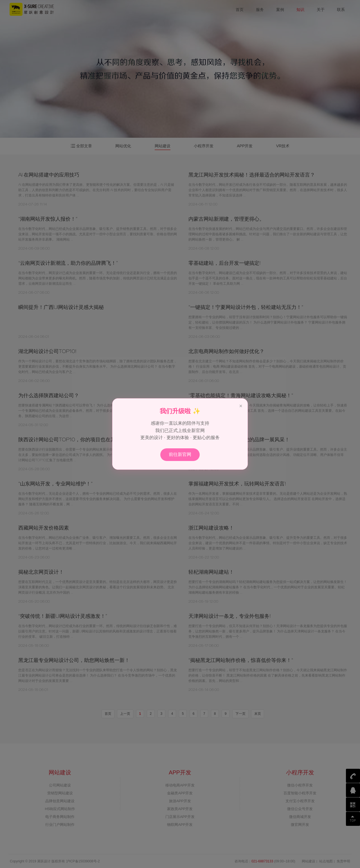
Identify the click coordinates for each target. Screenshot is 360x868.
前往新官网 (180, 454)
